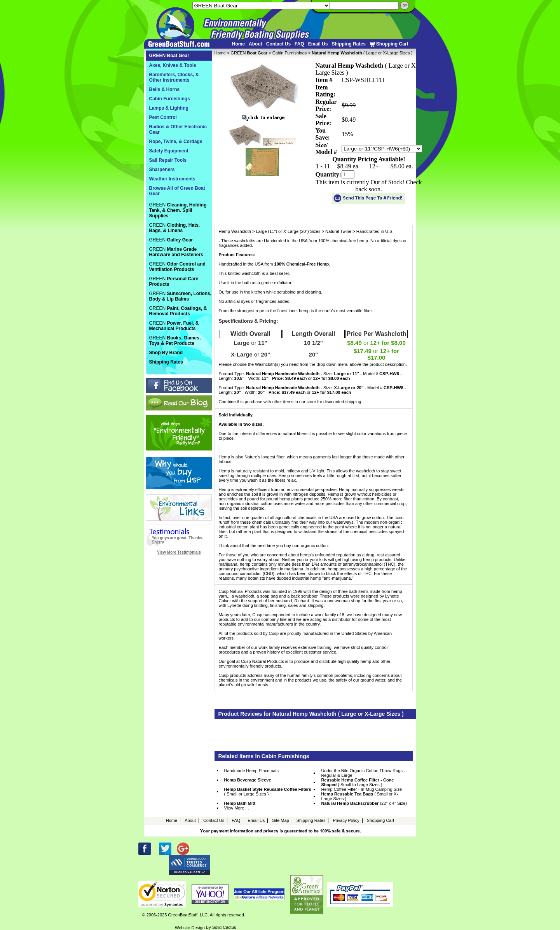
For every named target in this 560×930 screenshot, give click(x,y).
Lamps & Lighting (169, 108)
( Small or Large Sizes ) (268, 792)
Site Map (280, 820)
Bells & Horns (165, 89)
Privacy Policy (346, 820)
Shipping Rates (348, 44)
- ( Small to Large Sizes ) (357, 782)
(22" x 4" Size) (364, 803)
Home (238, 44)
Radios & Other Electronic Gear (178, 129)
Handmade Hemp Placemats (252, 771)
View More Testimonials (179, 552)
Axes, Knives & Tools (173, 65)
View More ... (237, 808)
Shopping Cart (389, 44)
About (256, 44)
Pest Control (163, 117)
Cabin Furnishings (290, 53)
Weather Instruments (172, 179)
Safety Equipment (169, 151)
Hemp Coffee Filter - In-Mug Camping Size (361, 789)
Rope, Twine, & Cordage (176, 142)
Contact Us (278, 44)
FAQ (299, 44)
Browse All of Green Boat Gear (177, 191)
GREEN (249, 53)
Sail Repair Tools (168, 160)
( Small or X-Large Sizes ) (359, 796)
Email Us (318, 44)
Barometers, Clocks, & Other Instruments (174, 77)
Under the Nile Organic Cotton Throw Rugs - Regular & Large (363, 773)
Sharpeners (162, 170)
